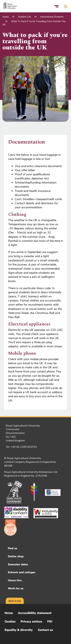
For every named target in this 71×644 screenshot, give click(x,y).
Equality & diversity (19, 630)
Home (6, 17)
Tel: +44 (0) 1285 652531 (21, 447)
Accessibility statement (35, 613)
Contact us (45, 630)
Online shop (16, 556)
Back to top (15, 601)
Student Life (24, 17)
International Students (52, 17)
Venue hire (15, 580)
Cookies (10, 621)
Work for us (16, 588)
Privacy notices (31, 621)
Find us (13, 548)
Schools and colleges (22, 572)
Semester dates (18, 564)
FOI (50, 621)
